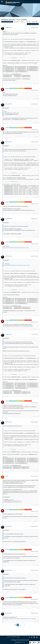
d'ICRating (20, 502)
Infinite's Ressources (16, 501)
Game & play (11, 499)
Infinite (7, 476)
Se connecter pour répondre (33, 24)
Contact (9, 637)
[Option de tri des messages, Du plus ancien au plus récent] (25, 24)
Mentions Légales (16, 637)
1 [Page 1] (18, 625)
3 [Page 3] (22, 625)
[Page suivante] (24, 625)
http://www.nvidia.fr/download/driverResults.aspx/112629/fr (16, 248)
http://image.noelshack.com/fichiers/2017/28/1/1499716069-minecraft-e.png (19, 619)
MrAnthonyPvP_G (9, 28)
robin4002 (7, 88)
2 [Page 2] (20, 625)
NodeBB (23, 642)
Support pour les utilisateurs (7, 22)
